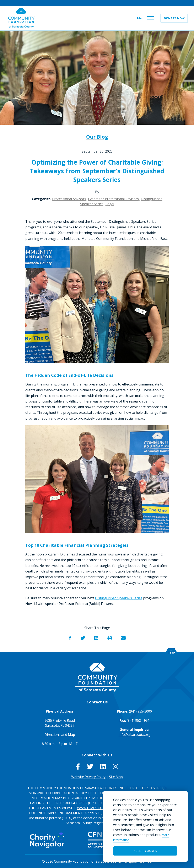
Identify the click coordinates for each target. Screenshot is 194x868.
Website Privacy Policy (88, 777)
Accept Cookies (145, 851)
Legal (110, 204)
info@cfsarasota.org (134, 735)
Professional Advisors (69, 199)
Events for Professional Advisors (113, 199)
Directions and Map (60, 735)
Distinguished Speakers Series (119, 598)
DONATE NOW (174, 19)
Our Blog (97, 137)
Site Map (116, 777)
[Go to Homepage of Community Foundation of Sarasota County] (21, 19)
